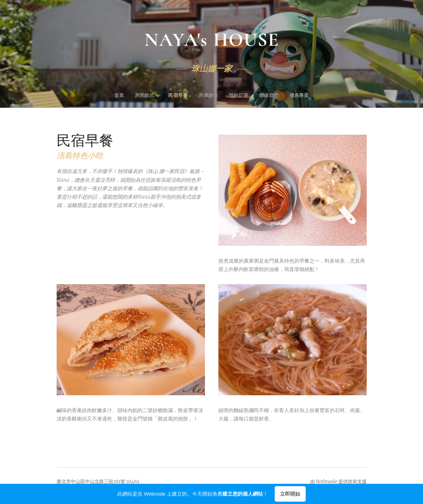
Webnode (327, 481)
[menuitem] (120, 96)
